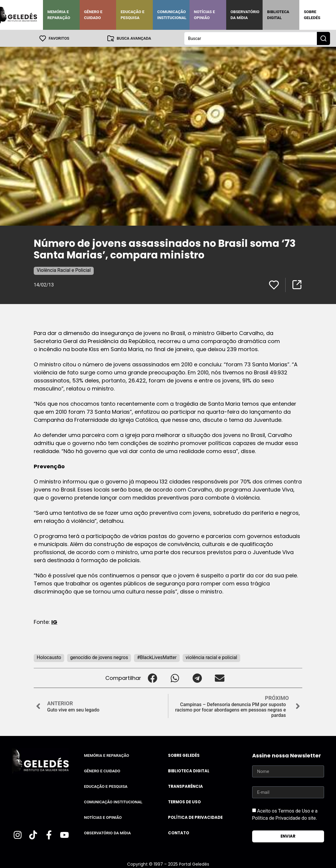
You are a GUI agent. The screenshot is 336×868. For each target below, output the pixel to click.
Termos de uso (184, 802)
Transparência (185, 786)
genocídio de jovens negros (99, 657)
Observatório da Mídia (245, 15)
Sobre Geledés (312, 15)
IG (54, 622)
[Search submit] (323, 38)
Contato (179, 833)
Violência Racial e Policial (64, 270)
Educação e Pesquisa (132, 15)
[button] (152, 678)
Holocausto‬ (49, 657)
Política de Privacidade (195, 817)
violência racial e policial (211, 657)
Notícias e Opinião (205, 15)
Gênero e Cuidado (93, 15)
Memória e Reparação (59, 15)
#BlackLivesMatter (157, 657)
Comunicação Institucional (172, 15)
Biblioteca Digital (278, 15)
